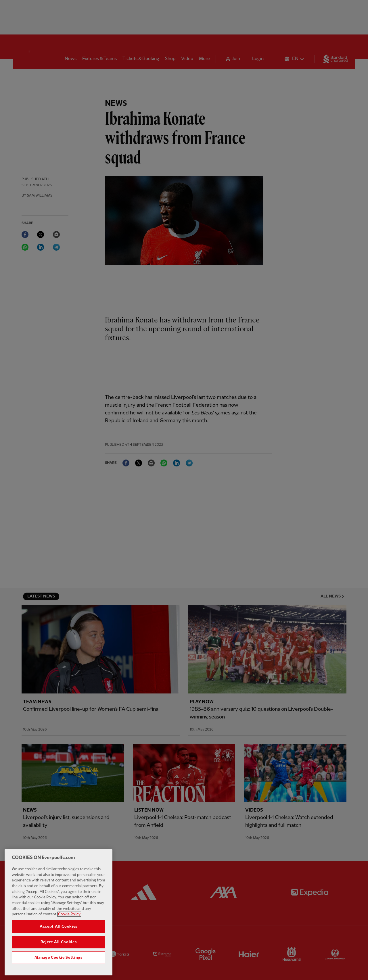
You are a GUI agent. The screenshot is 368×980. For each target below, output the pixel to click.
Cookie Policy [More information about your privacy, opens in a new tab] (69, 916)
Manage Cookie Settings (58, 959)
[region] (59, 913)
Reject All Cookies (59, 944)
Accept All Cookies (59, 928)
